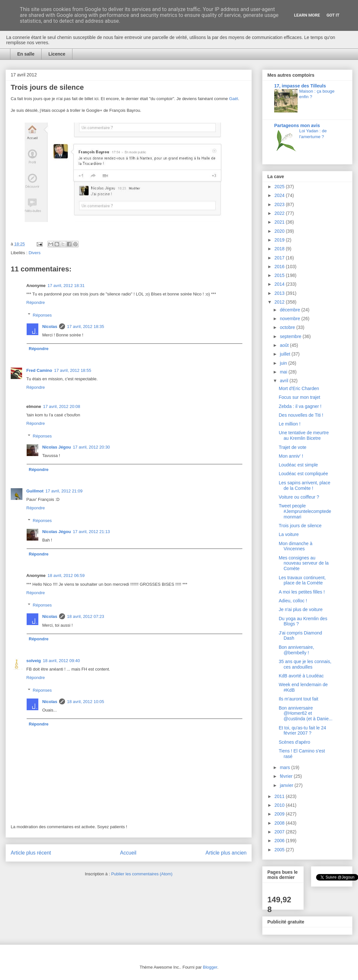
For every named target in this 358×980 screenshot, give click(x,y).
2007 (280, 832)
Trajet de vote (293, 447)
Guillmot (35, 491)
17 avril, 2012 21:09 (64, 491)
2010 (280, 805)
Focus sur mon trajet (300, 397)
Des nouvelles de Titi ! (301, 415)
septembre (291, 336)
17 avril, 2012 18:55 (72, 370)
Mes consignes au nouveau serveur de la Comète (304, 563)
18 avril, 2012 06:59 (66, 575)
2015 (280, 275)
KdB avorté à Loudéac (301, 676)
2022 (280, 213)
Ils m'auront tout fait (299, 699)
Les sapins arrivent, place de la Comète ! (305, 485)
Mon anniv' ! (291, 456)
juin (284, 363)
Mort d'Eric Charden (299, 388)
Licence (57, 54)
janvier (287, 785)
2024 (280, 195)
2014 (280, 284)
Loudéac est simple (298, 465)
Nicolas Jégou (57, 447)
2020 (280, 231)
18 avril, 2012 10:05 (85, 702)
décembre (290, 310)
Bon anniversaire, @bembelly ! (296, 650)
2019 (280, 240)
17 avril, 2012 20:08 (62, 406)
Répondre (36, 302)
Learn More (307, 15)
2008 (280, 823)
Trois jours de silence (300, 526)
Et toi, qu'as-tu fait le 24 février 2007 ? (302, 731)
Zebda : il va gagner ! (300, 406)
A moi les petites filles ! (302, 592)
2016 (280, 267)
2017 (280, 258)
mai (284, 372)
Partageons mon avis (297, 125)
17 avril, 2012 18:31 (66, 286)
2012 (280, 302)
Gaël (233, 99)
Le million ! (290, 424)
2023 (280, 204)
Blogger (210, 967)
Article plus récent (31, 853)
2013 (280, 293)
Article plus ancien (226, 853)
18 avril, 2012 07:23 (85, 616)
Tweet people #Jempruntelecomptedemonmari (305, 511)
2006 (280, 841)
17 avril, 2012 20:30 (91, 447)
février (287, 776)
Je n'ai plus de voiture (301, 609)
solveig (34, 661)
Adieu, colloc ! (293, 601)
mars (285, 767)
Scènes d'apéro (294, 742)
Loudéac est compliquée (303, 474)
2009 (280, 814)
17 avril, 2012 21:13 (91, 532)
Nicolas (50, 327)
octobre (288, 327)
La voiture (289, 534)
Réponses (42, 315)
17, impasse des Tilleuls (300, 86)
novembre (290, 319)
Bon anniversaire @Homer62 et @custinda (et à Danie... (306, 713)
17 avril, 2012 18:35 (85, 327)
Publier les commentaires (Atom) (142, 874)
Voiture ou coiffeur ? (299, 497)
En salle (26, 54)
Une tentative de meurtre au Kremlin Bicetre (304, 435)
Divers (35, 253)
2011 (280, 796)
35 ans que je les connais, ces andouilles (305, 664)
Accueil (128, 853)
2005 (280, 850)
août (285, 345)
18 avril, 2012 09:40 (61, 661)
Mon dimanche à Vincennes (296, 546)
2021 (280, 222)
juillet (286, 354)
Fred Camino (39, 370)
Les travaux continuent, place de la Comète (302, 580)
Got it (333, 15)
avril (285, 381)
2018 (280, 249)
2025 (280, 187)
